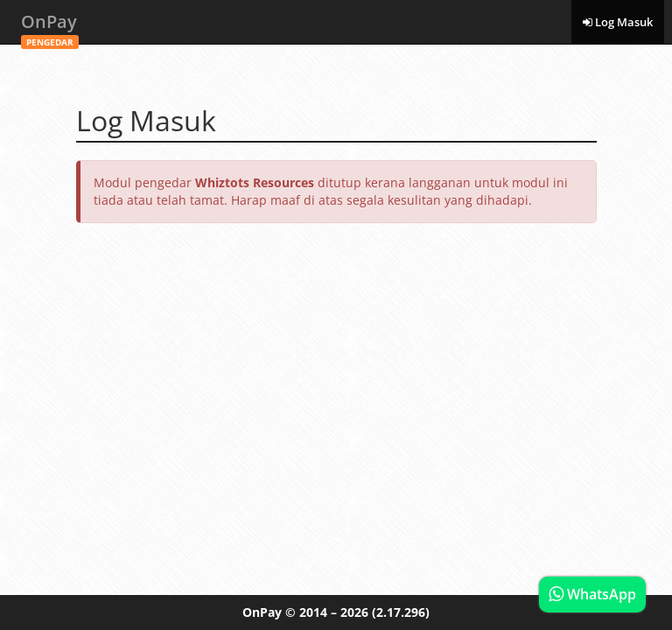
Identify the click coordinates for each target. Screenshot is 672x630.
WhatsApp (592, 594)
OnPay (50, 27)
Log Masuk (618, 22)
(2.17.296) (401, 612)
